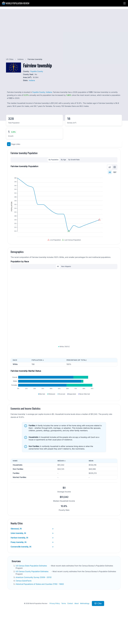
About (77, 625)
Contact (70, 625)
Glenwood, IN (32, 551)
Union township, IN (32, 555)
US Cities (10, 59)
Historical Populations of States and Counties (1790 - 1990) (40, 606)
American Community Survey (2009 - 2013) (34, 599)
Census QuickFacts (24, 603)
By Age (63, 160)
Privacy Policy (55, 625)
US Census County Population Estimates (32, 593)
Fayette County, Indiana (42, 92)
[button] (124, 3)
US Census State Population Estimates (31, 588)
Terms (64, 625)
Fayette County (37, 71)
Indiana (21, 59)
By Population (53, 160)
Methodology (85, 625)
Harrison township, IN (32, 560)
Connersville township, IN (32, 569)
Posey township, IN (32, 564)
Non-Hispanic (66, 277)
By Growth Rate (74, 160)
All (110, 172)
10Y (115, 172)
